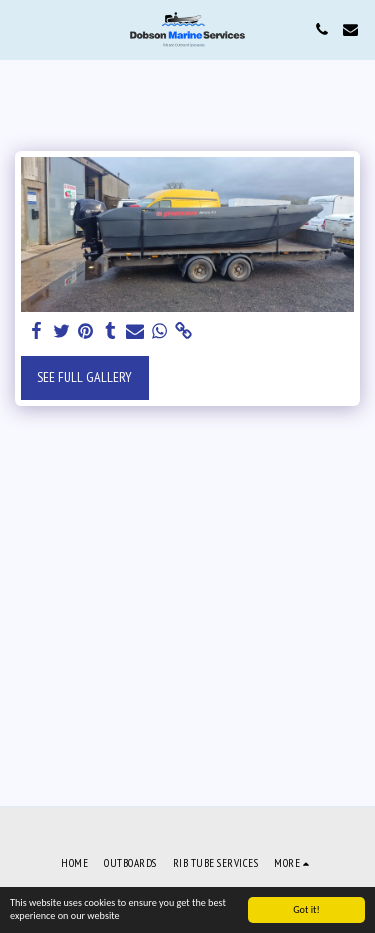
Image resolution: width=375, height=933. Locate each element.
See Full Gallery (84, 377)
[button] (22, 29)
